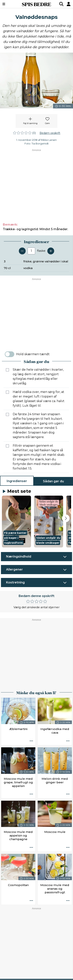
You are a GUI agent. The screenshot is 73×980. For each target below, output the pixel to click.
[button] (16, 522)
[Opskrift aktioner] (31, 741)
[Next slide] (66, 518)
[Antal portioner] (31, 251)
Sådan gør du (53, 481)
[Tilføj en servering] (51, 251)
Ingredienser (17, 481)
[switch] (10, 354)
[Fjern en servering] (22, 251)
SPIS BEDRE (36, 4)
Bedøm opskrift (50, 133)
